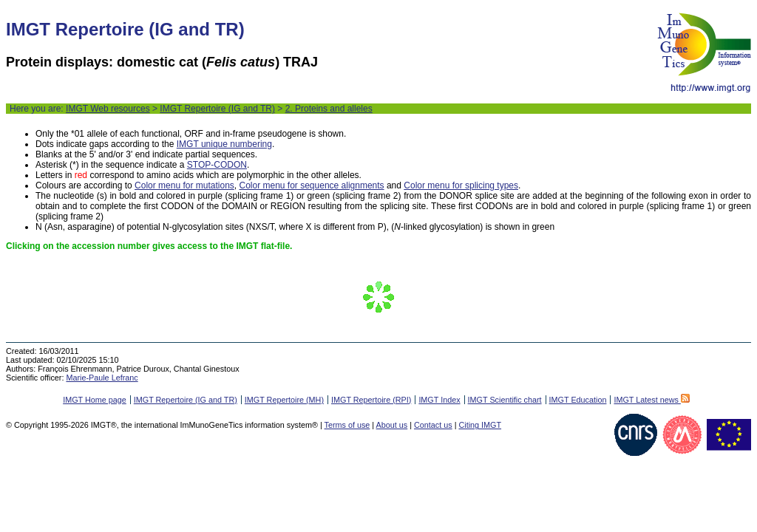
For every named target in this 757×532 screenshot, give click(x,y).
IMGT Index (439, 400)
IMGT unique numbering (224, 144)
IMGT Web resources (108, 109)
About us (392, 425)
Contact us (433, 425)
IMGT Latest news (651, 400)
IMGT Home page (95, 400)
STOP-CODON (217, 165)
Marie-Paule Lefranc (102, 378)
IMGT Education (578, 400)
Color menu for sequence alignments (311, 185)
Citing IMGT (480, 425)
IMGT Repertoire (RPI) (371, 400)
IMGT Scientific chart (505, 400)
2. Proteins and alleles (329, 109)
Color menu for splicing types (461, 185)
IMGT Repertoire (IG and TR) (217, 109)
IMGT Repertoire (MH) (284, 400)
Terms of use (347, 425)
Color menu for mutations (184, 185)
